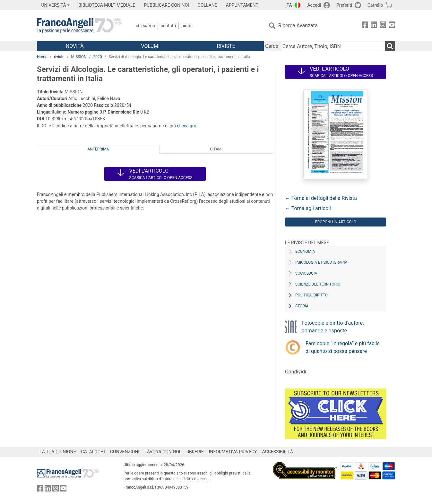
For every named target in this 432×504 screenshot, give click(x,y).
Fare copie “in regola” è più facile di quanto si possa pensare (343, 347)
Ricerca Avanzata (298, 26)
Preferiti (344, 5)
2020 (97, 57)
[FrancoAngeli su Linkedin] (374, 26)
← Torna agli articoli (308, 208)
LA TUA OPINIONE (58, 452)
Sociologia (306, 273)
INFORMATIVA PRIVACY (233, 452)
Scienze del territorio (318, 284)
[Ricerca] (390, 46)
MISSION (79, 57)
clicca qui (186, 126)
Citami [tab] (216, 149)
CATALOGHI (93, 452)
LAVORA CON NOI (162, 452)
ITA (289, 5)
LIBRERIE (195, 452)
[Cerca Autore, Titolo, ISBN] (333, 46)
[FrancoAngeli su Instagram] (383, 26)
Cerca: (272, 46)
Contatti (168, 26)
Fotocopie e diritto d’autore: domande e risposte (333, 327)
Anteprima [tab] (98, 149)
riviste (59, 57)
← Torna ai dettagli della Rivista (321, 198)
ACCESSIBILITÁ (278, 452)
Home (42, 57)
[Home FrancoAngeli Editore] (79, 26)
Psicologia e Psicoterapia (321, 262)
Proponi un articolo (336, 222)
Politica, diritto (311, 295)
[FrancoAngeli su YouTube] (392, 26)
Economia (305, 252)
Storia (302, 306)
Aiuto (186, 26)
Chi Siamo (145, 26)
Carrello (375, 5)
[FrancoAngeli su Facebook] (365, 26)
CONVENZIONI (125, 452)
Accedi (314, 5)
